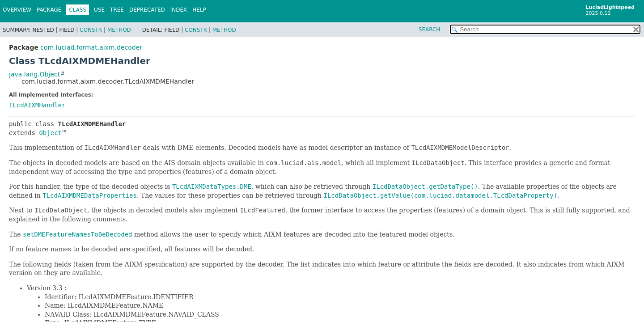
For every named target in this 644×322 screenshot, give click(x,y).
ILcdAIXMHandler (37, 105)
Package (49, 10)
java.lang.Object (34, 74)
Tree (117, 10)
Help (199, 10)
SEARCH (430, 30)
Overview (17, 10)
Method (119, 30)
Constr (91, 30)
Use (99, 10)
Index (179, 10)
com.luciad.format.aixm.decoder (91, 47)
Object (50, 133)
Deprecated (147, 10)
